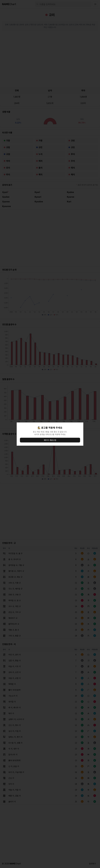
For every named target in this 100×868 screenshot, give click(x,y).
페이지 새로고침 (50, 440)
